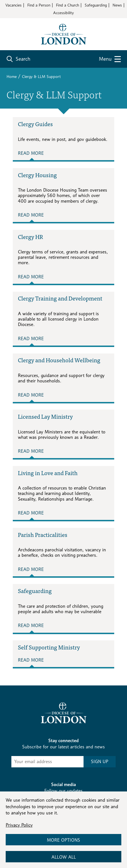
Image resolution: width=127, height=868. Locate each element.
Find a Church (67, 5)
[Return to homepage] (64, 34)
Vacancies (13, 5)
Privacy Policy (19, 825)
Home (12, 76)
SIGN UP (100, 762)
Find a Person (39, 5)
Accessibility (63, 13)
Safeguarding (96, 5)
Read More (31, 153)
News (117, 5)
